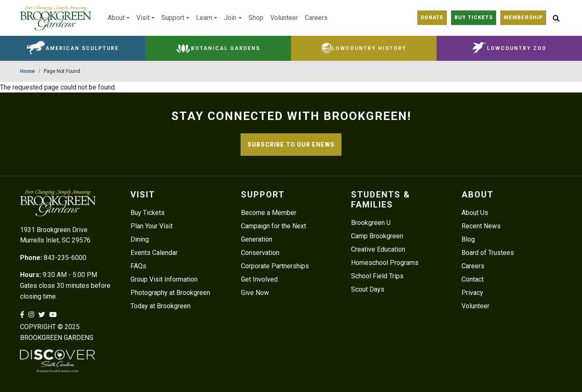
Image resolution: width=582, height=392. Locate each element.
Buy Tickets (474, 17)
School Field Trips (377, 276)
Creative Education (378, 249)
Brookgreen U (371, 223)
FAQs (138, 266)
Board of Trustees (488, 253)
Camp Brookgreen (377, 236)
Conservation (260, 253)
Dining (140, 239)
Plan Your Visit (152, 226)
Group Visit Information (164, 279)
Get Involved (259, 279)
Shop (256, 18)
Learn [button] (204, 18)
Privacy (472, 293)
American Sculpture (82, 48)
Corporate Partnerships (275, 266)
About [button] (116, 18)
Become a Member (269, 213)
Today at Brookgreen (161, 306)
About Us (475, 213)
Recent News (481, 226)
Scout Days (368, 289)
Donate (432, 17)
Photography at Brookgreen (170, 293)
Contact (473, 279)
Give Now (255, 293)
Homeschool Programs (385, 263)
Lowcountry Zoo (517, 48)
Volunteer (284, 18)
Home (28, 71)
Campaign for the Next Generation (273, 233)
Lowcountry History (369, 48)
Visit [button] (143, 18)
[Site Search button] (556, 18)
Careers (316, 18)
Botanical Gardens (226, 48)
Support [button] (173, 18)
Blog (468, 239)
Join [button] (230, 18)
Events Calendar (154, 253)
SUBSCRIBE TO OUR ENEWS (291, 145)
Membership (523, 17)
